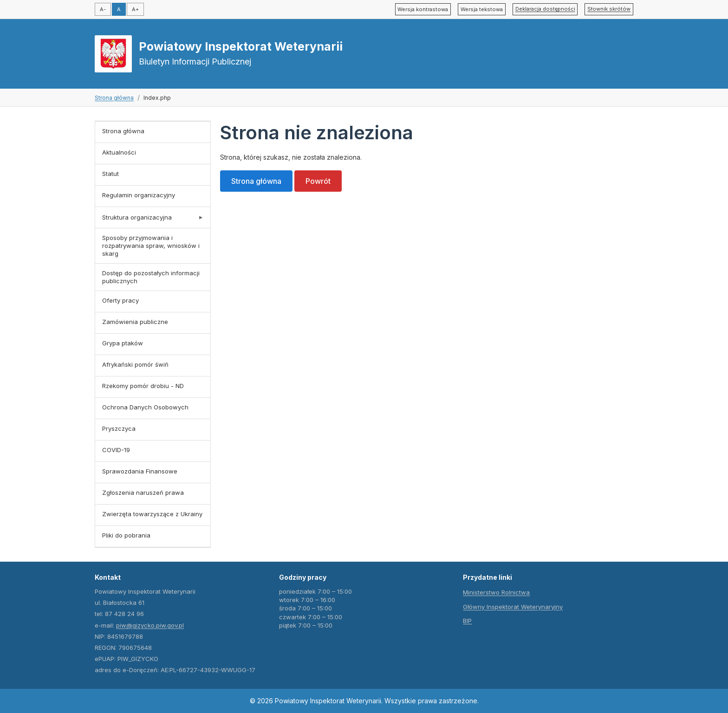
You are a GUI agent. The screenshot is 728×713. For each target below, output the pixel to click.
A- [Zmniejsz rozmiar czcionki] (103, 9)
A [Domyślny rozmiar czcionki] (119, 9)
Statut (110, 174)
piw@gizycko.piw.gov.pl (150, 625)
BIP (467, 621)
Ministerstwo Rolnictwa (496, 592)
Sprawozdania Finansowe (140, 471)
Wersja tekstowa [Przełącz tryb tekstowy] (482, 9)
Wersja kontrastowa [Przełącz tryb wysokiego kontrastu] (423, 9)
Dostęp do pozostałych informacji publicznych (151, 277)
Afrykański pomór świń (135, 364)
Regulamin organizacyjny (139, 195)
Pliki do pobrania (126, 535)
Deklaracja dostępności (545, 9)
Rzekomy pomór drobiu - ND (143, 386)
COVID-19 (116, 450)
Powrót (318, 181)
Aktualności (119, 152)
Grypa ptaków (123, 343)
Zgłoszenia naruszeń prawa (143, 493)
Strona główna (114, 98)
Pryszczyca (119, 428)
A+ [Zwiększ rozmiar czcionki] (135, 9)
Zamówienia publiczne (135, 322)
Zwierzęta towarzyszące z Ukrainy (152, 514)
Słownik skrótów (609, 9)
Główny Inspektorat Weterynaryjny (513, 607)
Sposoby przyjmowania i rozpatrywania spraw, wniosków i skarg (151, 246)
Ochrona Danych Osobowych (145, 407)
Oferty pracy (120, 300)
